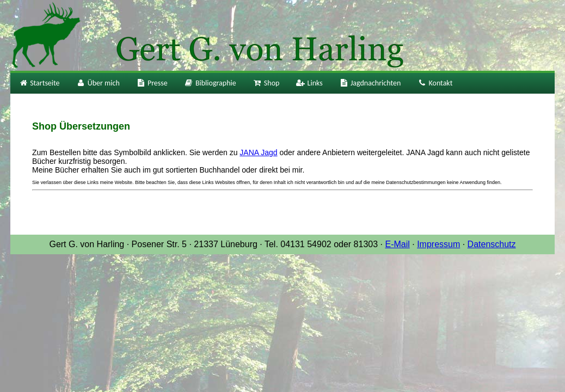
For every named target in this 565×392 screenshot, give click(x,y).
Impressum (438, 244)
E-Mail (397, 244)
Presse (152, 83)
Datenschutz (492, 244)
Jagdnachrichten (370, 83)
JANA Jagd (258, 152)
